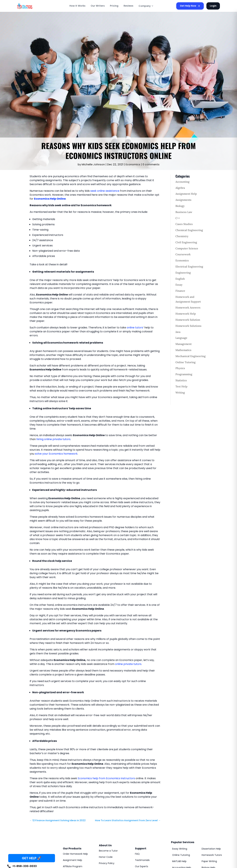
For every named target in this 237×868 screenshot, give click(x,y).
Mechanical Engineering (191, 356)
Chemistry (182, 236)
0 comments (151, 164)
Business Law (184, 212)
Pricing (114, 6)
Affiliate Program (73, 866)
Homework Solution (188, 320)
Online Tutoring (185, 362)
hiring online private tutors (53, 439)
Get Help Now (190, 6)
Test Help (181, 386)
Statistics (181, 380)
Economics (133, 164)
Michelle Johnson (93, 164)
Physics (180, 368)
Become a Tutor (108, 851)
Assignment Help (186, 194)
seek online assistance (105, 191)
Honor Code (106, 857)
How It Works (77, 6)
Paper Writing (209, 861)
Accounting (182, 182)
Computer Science (187, 248)
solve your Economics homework (56, 454)
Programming (184, 374)
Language (181, 338)
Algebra (180, 188)
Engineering (183, 273)
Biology (180, 206)
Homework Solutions (188, 326)
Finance (180, 291)
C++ (178, 218)
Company (146, 6)
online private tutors (128, 664)
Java (178, 332)
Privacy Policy (107, 863)
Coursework (183, 254)
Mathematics (183, 350)
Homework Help (186, 314)
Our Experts (142, 866)
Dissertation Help (211, 849)
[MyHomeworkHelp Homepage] (32, 6)
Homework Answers (188, 308)
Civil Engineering (186, 242)
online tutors (135, 328)
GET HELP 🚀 (32, 858)
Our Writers (98, 6)
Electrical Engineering (189, 266)
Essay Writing (180, 849)
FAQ (137, 854)
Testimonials (142, 860)
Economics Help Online (50, 199)
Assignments (183, 200)
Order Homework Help (75, 854)
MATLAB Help (179, 861)
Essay (179, 285)
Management (184, 344)
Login (213, 6)
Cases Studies (184, 224)
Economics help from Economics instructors (106, 778)
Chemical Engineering (189, 230)
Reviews (128, 6)
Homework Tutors (212, 855)
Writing (180, 392)
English (180, 279)
